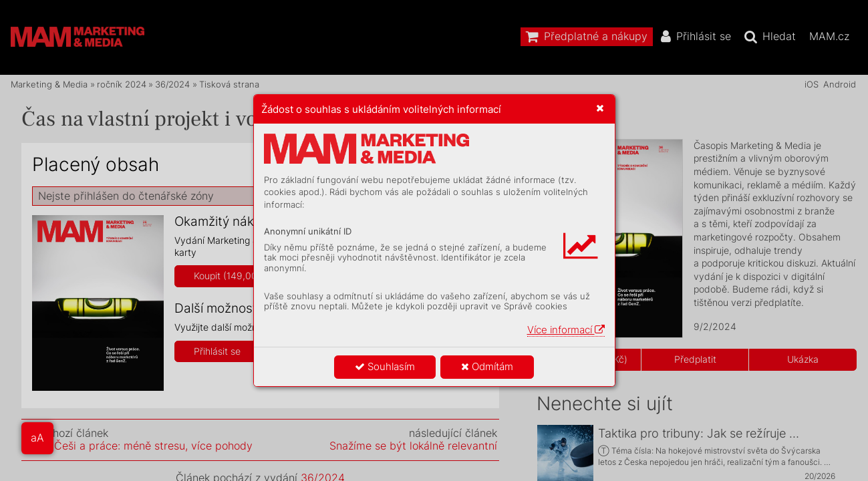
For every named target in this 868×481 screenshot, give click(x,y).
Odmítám (487, 366)
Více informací (566, 330)
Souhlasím (385, 366)
